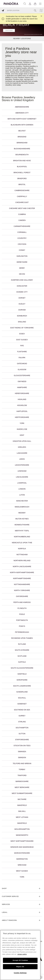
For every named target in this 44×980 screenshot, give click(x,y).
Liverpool (22, 483)
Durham (22, 310)
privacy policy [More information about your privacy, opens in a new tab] (22, 954)
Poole (22, 614)
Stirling (22, 722)
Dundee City (22, 292)
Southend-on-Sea (22, 710)
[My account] (30, 4)
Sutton (22, 734)
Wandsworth (22, 835)
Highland (22, 399)
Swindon (22, 758)
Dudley (22, 304)
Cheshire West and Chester (22, 208)
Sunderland (22, 692)
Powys (22, 626)
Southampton (22, 728)
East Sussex (22, 340)
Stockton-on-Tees (22, 746)
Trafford (22, 775)
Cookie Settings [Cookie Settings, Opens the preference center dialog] (20, 973)
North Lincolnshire (22, 566)
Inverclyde (22, 429)
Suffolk (22, 662)
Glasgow (22, 370)
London (22, 489)
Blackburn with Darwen (22, 125)
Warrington (22, 859)
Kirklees (22, 447)
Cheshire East (22, 202)
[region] (20, 955)
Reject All (20, 967)
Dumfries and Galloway (22, 280)
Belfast (22, 131)
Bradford (22, 178)
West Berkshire (22, 787)
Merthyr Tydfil (22, 531)
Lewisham (22, 471)
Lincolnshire (22, 477)
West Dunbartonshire (22, 793)
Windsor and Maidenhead (22, 847)
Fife (22, 346)
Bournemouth (22, 155)
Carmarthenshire (22, 226)
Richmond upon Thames (22, 638)
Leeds (22, 459)
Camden (22, 220)
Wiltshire (22, 799)
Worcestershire (22, 853)
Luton (22, 495)
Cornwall (22, 232)
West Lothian (22, 817)
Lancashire (22, 453)
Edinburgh (22, 316)
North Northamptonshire (22, 572)
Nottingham (22, 555)
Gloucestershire (22, 375)
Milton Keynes (22, 519)
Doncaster (22, 286)
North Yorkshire (22, 590)
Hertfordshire (22, 417)
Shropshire (22, 680)
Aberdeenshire (22, 107)
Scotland (22, 656)
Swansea (22, 752)
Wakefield (22, 805)
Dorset (22, 298)
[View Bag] (35, 4)
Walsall (22, 811)
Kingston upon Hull (22, 441)
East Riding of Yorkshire (22, 328)
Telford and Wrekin (22, 763)
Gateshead (22, 364)
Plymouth (22, 608)
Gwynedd (22, 381)
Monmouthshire (22, 525)
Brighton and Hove (22, 161)
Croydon (22, 244)
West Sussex (22, 871)
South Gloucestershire (22, 668)
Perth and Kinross (22, 602)
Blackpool (22, 167)
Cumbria (22, 214)
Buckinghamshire (22, 149)
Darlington (22, 256)
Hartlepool (22, 411)
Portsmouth (22, 620)
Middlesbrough (22, 507)
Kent (22, 435)
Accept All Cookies (20, 960)
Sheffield (22, 674)
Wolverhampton (22, 829)
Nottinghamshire (22, 584)
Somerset (22, 704)
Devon (22, 274)
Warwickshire (22, 781)
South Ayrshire (22, 650)
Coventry (22, 238)
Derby (22, 268)
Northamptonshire (22, 578)
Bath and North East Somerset (22, 119)
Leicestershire (22, 465)
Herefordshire (22, 393)
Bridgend (22, 137)
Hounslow (22, 405)
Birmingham (22, 143)
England (22, 322)
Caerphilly (22, 196)
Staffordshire (22, 740)
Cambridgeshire (22, 190)
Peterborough (22, 632)
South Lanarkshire (22, 686)
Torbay (22, 769)
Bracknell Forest (22, 173)
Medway (22, 513)
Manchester (22, 501)
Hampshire (22, 387)
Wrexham (22, 865)
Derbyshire (22, 262)
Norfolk (22, 549)
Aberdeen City (22, 113)
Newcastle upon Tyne (22, 543)
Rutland (22, 644)
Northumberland (22, 537)
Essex (22, 334)
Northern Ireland (22, 561)
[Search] (25, 4)
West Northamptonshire (22, 841)
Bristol (22, 184)
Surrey (22, 716)
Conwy (22, 250)
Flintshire (22, 352)
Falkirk (22, 358)
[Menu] (40, 4)
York (22, 423)
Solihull (22, 698)
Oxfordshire (22, 596)
